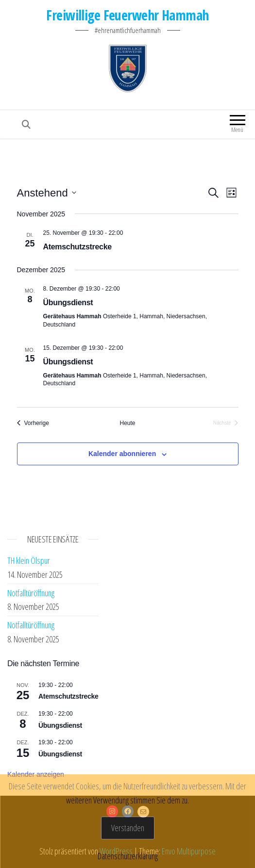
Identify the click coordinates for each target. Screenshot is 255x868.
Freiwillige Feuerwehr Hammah (127, 15)
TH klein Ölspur (29, 560)
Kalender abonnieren (122, 454)
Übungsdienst (68, 303)
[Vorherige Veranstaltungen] (33, 423)
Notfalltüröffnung (31, 593)
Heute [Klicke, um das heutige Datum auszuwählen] (127, 423)
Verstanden (128, 828)
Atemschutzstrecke (77, 247)
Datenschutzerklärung (128, 856)
